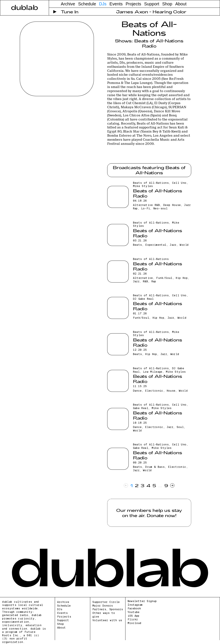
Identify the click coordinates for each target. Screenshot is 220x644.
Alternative (143, 278)
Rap (154, 281)
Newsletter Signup (142, 601)
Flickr (133, 619)
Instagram (135, 605)
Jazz (173, 245)
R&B (145, 281)
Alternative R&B (146, 205)
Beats (137, 245)
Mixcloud (134, 623)
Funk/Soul (164, 278)
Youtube (134, 612)
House (171, 391)
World (184, 245)
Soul (180, 427)
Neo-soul (160, 208)
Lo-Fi (146, 208)
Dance (137, 391)
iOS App (133, 616)
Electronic (154, 391)
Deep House (172, 205)
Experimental (156, 245)
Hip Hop (182, 278)
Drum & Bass (155, 467)
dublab (24, 7)
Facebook (134, 608)
